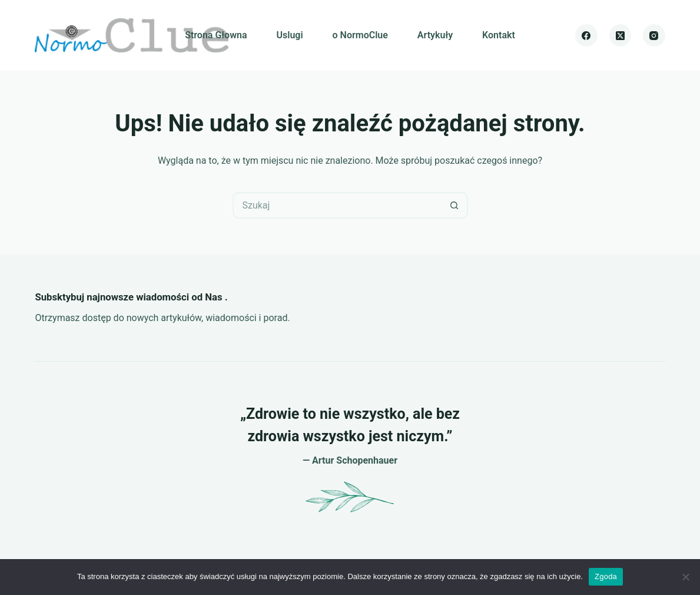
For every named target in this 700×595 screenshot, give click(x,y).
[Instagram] (654, 35)
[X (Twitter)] (621, 35)
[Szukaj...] (337, 205)
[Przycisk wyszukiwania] (455, 205)
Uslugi (290, 35)
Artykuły (435, 35)
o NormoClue (360, 35)
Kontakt (499, 35)
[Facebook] (586, 35)
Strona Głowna (216, 35)
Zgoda (606, 576)
